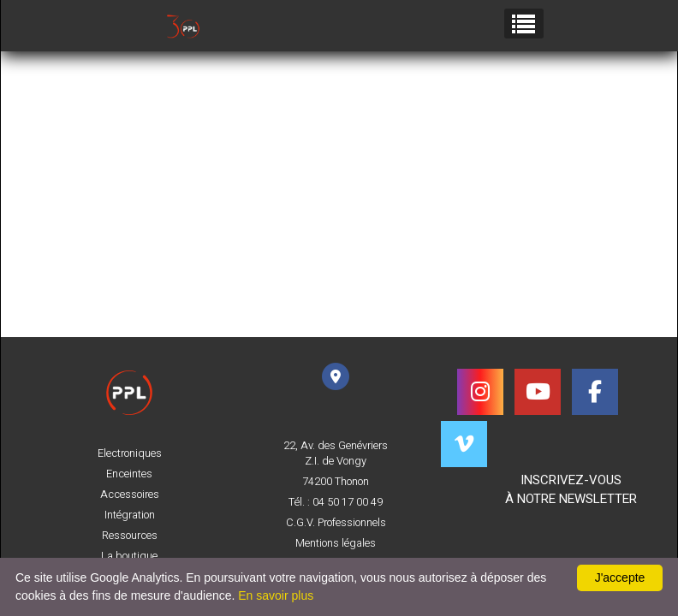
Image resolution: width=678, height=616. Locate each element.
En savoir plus (276, 595)
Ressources (130, 536)
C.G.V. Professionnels (336, 523)
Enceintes (129, 474)
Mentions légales (336, 543)
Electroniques (130, 453)
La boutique (129, 556)
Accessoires (130, 495)
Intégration (130, 515)
